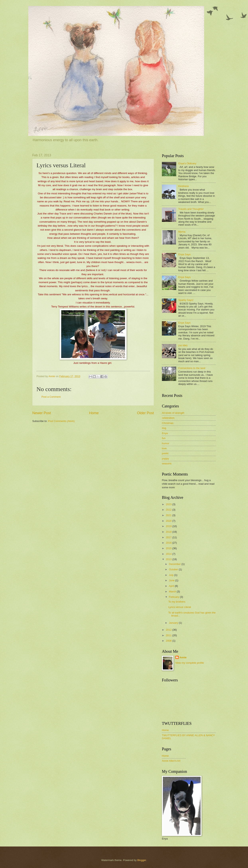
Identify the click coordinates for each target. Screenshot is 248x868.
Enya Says (184, 254)
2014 (169, 554)
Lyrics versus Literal (180, 607)
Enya (165, 433)
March (173, 592)
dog (164, 428)
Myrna (182, 232)
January (174, 623)
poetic (165, 453)
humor (166, 443)
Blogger (142, 860)
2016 (169, 543)
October (174, 569)
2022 (169, 510)
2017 (169, 537)
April (172, 586)
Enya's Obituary (187, 163)
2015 (169, 548)
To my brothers (177, 602)
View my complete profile (190, 663)
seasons (167, 463)
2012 (169, 630)
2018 (169, 532)
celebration (168, 418)
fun (164, 438)
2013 (169, 559)
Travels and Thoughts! (191, 209)
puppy (165, 458)
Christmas (168, 423)
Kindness (184, 186)
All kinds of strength (173, 413)
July (171, 575)
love (164, 448)
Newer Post (42, 413)
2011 (169, 635)
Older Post (145, 413)
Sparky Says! (186, 300)
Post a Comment (51, 397)
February (174, 597)
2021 (169, 515)
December (175, 564)
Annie (183, 657)
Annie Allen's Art (171, 761)
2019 (169, 526)
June (172, 580)
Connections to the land (192, 368)
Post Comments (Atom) (61, 421)
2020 (169, 521)
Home (94, 413)
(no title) (183, 345)
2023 (169, 504)
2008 (169, 641)
